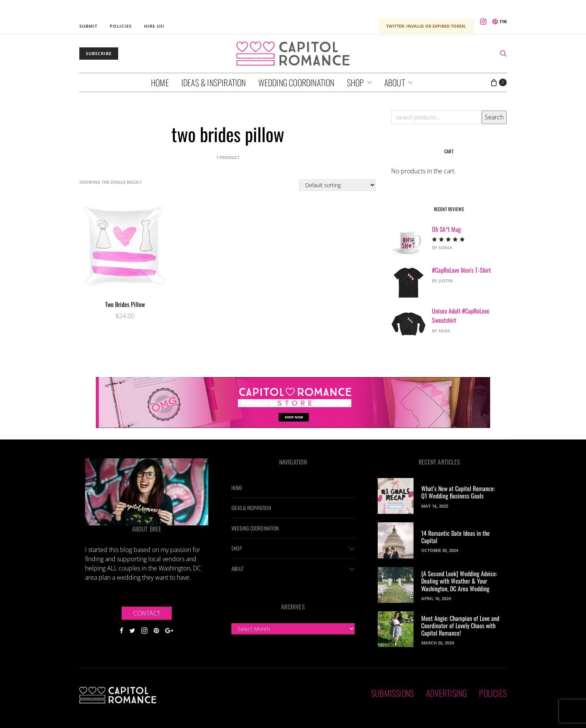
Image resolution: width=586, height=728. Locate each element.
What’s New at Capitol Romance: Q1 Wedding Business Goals (458, 492)
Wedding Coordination (296, 82)
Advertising (446, 693)
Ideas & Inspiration (214, 82)
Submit (88, 26)
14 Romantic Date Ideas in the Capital (455, 537)
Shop (356, 82)
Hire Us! (154, 26)
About (395, 82)
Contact (147, 613)
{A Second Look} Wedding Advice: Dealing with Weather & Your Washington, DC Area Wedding (459, 581)
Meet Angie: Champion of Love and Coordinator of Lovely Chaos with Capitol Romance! (460, 626)
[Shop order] (337, 185)
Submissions (393, 693)
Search (494, 117)
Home (160, 82)
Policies (121, 26)
